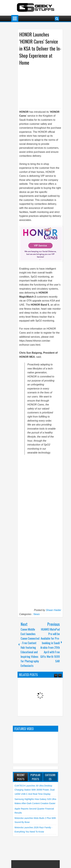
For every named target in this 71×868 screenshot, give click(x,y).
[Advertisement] (45, 87)
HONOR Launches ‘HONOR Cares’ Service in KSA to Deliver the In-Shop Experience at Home (40, 48)
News (37, 614)
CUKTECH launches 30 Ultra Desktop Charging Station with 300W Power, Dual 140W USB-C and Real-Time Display (35, 790)
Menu (15, 19)
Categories (50, 777)
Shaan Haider (53, 610)
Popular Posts (35, 777)
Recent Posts (21, 777)
